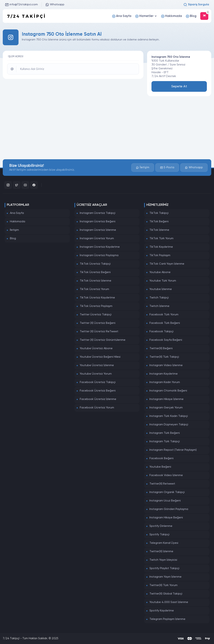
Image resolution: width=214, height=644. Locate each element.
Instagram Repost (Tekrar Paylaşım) (173, 450)
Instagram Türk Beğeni (165, 433)
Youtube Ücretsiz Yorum (96, 374)
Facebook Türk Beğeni (165, 323)
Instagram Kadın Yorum (165, 382)
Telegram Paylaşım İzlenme (167, 619)
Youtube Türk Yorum (163, 281)
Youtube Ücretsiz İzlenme (97, 365)
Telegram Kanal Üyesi (164, 543)
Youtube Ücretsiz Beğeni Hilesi (100, 357)
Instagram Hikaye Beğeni (166, 518)
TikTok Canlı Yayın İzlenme (167, 264)
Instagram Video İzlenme (166, 365)
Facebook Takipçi (161, 332)
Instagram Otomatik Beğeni (168, 391)
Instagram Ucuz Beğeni (165, 501)
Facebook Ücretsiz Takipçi (98, 382)
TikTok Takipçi (159, 213)
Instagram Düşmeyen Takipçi (169, 425)
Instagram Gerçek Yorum (166, 408)
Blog (13, 239)
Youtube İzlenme (161, 289)
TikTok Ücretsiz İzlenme (96, 281)
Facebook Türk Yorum (164, 315)
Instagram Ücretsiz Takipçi (98, 213)
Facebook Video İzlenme (166, 475)
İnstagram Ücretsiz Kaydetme (100, 247)
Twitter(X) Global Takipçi (166, 594)
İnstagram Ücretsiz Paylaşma (99, 255)
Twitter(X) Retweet (162, 484)
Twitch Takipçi (159, 298)
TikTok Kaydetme (161, 247)
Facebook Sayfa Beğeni (166, 340)
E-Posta (167, 168)
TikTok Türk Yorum (161, 239)
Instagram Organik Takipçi (167, 492)
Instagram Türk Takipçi (165, 442)
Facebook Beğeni (161, 458)
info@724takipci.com (21, 5)
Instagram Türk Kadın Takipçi (169, 416)
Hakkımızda (18, 222)
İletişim (143, 168)
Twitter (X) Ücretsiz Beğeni (98, 323)
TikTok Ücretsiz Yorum (94, 289)
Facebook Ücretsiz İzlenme (98, 399)
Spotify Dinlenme (161, 526)
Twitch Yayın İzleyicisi (163, 560)
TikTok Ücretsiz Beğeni (95, 272)
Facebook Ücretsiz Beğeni (98, 391)
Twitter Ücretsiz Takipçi (96, 315)
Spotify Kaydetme (162, 611)
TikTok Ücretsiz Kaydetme (97, 298)
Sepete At (179, 86)
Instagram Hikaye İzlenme (167, 399)
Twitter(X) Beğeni (161, 348)
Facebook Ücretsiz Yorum (97, 408)
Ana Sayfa (17, 213)
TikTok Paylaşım (160, 255)
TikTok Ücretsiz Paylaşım (96, 306)
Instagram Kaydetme (164, 374)
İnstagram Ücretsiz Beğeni (98, 222)
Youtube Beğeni (160, 467)
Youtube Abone (160, 272)
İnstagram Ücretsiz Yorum (97, 239)
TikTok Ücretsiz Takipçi (95, 264)
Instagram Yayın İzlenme (165, 577)
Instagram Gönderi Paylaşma (169, 509)
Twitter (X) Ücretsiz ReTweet (99, 332)
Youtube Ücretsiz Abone (96, 348)
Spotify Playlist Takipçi (164, 568)
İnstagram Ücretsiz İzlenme (98, 230)
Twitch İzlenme (159, 306)
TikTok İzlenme (159, 230)
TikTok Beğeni (159, 222)
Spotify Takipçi (159, 535)
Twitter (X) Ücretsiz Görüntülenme (103, 340)
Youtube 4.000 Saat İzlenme (169, 602)
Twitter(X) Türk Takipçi (164, 357)
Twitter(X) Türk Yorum (163, 585)
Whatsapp (55, 5)
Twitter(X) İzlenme (161, 552)
